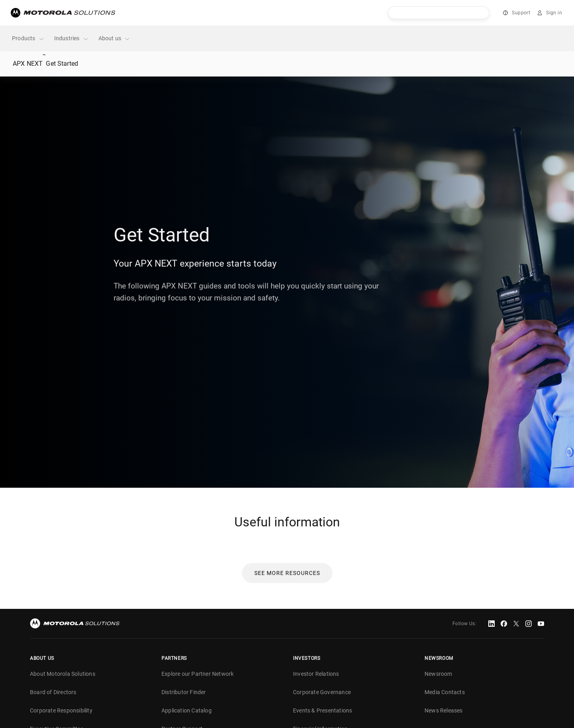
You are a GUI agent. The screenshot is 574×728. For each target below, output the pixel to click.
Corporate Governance (322, 692)
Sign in (554, 13)
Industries (72, 38)
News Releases (444, 710)
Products (28, 38)
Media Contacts (445, 692)
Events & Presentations (322, 710)
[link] (287, 572)
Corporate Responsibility (61, 710)
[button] (287, 573)
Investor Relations (316, 674)
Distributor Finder (184, 692)
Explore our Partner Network (198, 674)
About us (115, 38)
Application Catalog (187, 710)
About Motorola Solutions (63, 674)
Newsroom (438, 674)
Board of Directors (53, 692)
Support (521, 13)
